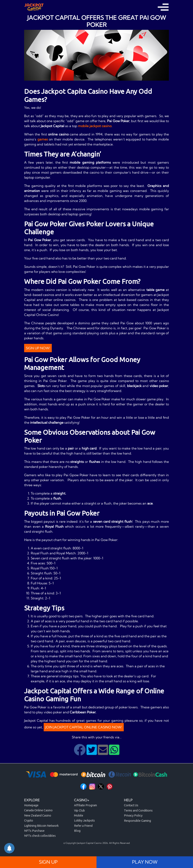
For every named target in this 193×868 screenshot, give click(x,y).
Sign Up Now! (38, 348)
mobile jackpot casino (95, 126)
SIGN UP (48, 862)
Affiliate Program (85, 805)
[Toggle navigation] (163, 7)
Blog (77, 831)
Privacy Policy (133, 815)
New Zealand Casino (38, 815)
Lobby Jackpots (84, 820)
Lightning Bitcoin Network (41, 826)
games (43, 139)
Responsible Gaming (137, 821)
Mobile (79, 815)
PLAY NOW (145, 862)
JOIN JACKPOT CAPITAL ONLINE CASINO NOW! (84, 727)
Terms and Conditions (138, 810)
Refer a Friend (83, 826)
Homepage (31, 805)
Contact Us (131, 805)
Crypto (29, 820)
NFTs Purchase (34, 831)
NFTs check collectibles (40, 836)
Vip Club (79, 810)
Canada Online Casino (38, 810)
